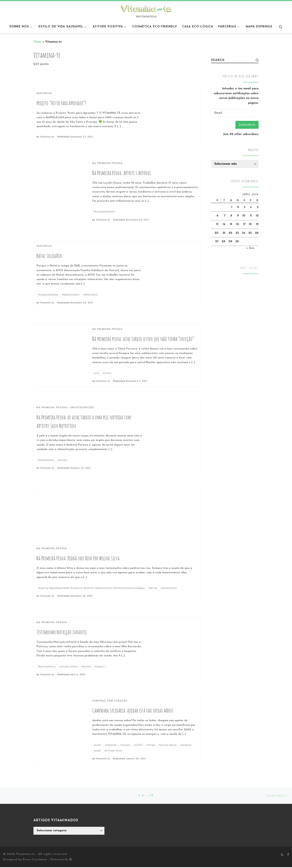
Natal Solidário (49, 256)
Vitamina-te (47, 137)
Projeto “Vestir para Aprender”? (61, 103)
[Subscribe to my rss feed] (282, 856)
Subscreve (246, 125)
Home (38, 42)
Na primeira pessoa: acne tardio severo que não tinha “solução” (143, 339)
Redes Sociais (250, 269)
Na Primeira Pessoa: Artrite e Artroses (122, 173)
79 (152, 796)
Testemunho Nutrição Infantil (62, 632)
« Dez (250, 249)
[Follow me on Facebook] (288, 856)
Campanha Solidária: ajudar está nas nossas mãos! (133, 711)
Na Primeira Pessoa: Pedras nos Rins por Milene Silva (78, 558)
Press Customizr (35, 860)
